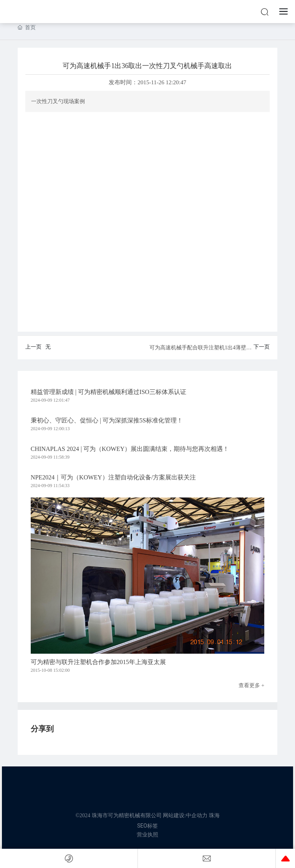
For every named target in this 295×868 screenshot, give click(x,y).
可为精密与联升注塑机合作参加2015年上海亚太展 (98, 662)
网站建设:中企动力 (185, 815)
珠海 (214, 815)
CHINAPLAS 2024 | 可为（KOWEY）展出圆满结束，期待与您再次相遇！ (130, 449)
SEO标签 (147, 826)
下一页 (262, 347)
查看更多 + (251, 685)
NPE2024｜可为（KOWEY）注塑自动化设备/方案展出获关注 (113, 477)
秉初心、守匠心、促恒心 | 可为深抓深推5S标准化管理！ (107, 420)
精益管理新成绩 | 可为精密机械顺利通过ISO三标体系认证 (109, 392)
